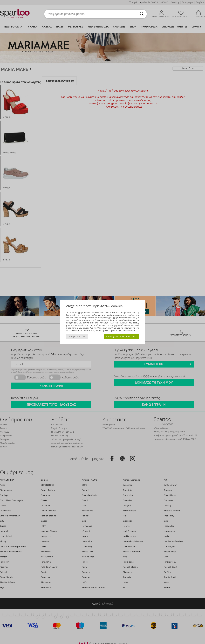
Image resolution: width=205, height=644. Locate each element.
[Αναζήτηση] (142, 14)
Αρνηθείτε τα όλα (77, 337)
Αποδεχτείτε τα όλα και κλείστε (121, 337)
